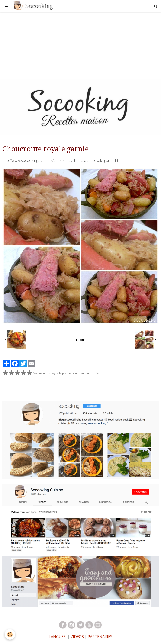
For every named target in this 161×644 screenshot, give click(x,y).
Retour (80, 340)
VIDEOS (77, 637)
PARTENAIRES (100, 637)
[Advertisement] (80, 44)
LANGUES (57, 637)
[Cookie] (10, 634)
